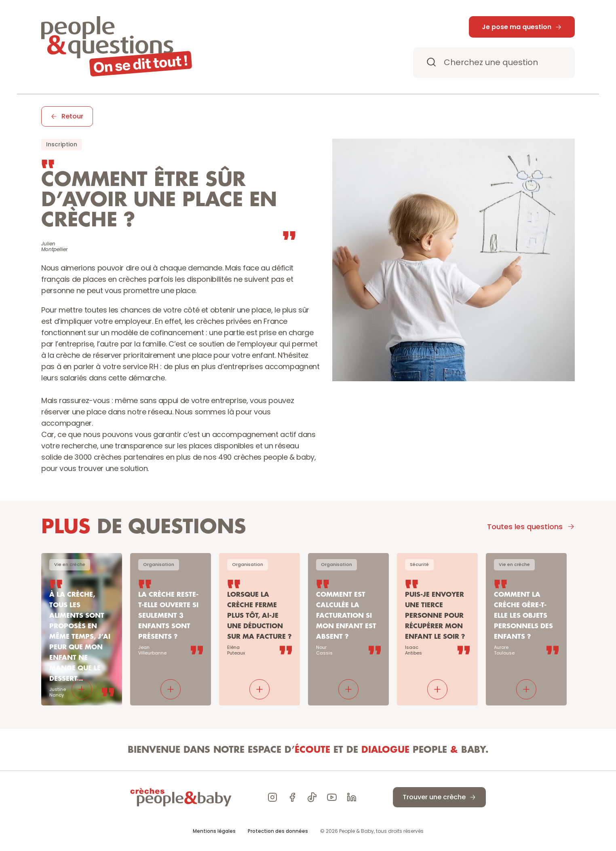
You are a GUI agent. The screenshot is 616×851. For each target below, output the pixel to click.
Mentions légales (214, 831)
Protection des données (278, 831)
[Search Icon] (494, 63)
